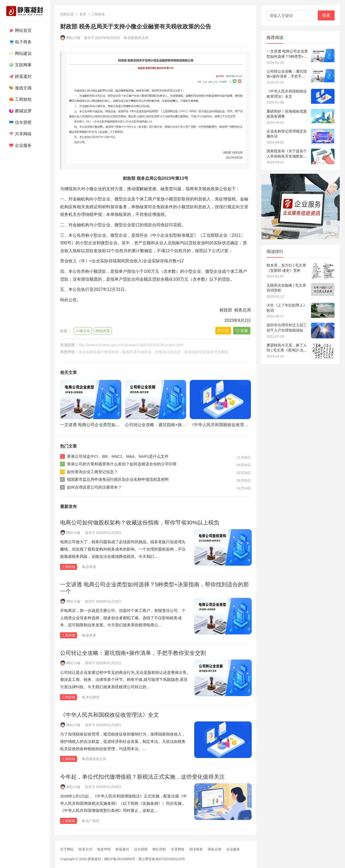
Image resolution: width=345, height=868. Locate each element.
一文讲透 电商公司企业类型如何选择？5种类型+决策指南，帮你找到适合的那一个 (287, 54)
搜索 (326, 15)
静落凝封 (20, 76)
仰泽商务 (196, 849)
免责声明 (104, 849)
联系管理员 (212, 352)
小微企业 (83, 331)
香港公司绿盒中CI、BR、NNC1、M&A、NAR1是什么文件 (118, 456)
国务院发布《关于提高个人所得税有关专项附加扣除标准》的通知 (287, 154)
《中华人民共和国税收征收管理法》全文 (227, 425)
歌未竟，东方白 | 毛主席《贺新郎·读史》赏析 (286, 268)
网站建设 (20, 53)
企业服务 (20, 145)
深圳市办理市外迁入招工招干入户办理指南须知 (287, 328)
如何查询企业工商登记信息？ (92, 472)
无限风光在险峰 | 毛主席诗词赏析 (286, 288)
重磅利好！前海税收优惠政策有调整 (287, 114)
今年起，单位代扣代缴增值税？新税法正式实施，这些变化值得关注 (142, 777)
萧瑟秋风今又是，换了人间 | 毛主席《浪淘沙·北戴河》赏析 (287, 348)
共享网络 (20, 134)
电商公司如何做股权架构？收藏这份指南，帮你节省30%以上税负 (140, 522)
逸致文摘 (20, 88)
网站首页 (20, 30)
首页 (83, 14)
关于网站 (67, 849)
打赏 (223, 331)
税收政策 (103, 331)
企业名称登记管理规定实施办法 (287, 134)
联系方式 (85, 849)
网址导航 (159, 849)
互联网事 (20, 65)
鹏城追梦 (20, 111)
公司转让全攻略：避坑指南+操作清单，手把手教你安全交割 (180, 425)
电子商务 (20, 42)
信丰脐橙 (20, 122)
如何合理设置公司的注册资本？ (94, 487)
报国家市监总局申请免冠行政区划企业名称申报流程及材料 (118, 479)
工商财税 (20, 99)
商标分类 (215, 849)
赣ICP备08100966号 (120, 859)
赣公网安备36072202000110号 (162, 859)
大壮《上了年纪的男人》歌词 (287, 308)
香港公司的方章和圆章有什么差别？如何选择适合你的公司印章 (122, 464)
